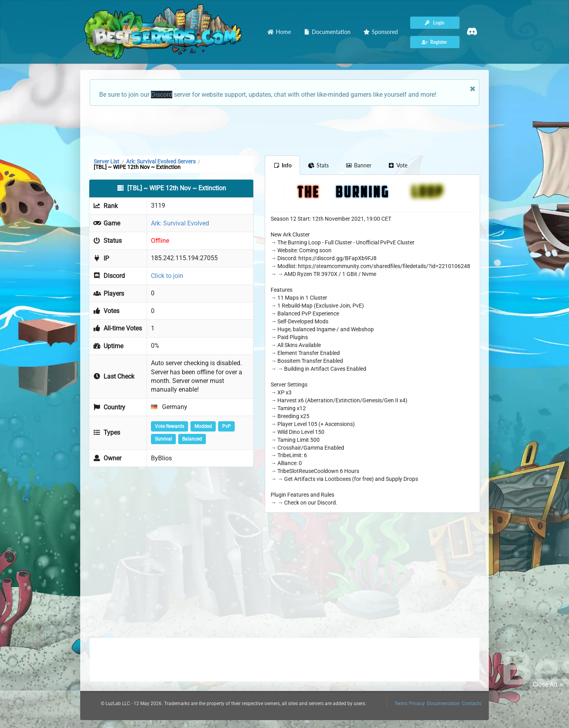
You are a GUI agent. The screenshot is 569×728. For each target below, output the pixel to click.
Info (282, 165)
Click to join (167, 276)
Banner (358, 165)
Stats (319, 165)
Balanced (192, 439)
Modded (203, 426)
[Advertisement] (284, 130)
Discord (162, 95)
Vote (398, 165)
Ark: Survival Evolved (180, 223)
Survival (163, 439)
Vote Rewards (170, 426)
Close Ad (549, 685)
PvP (226, 426)
